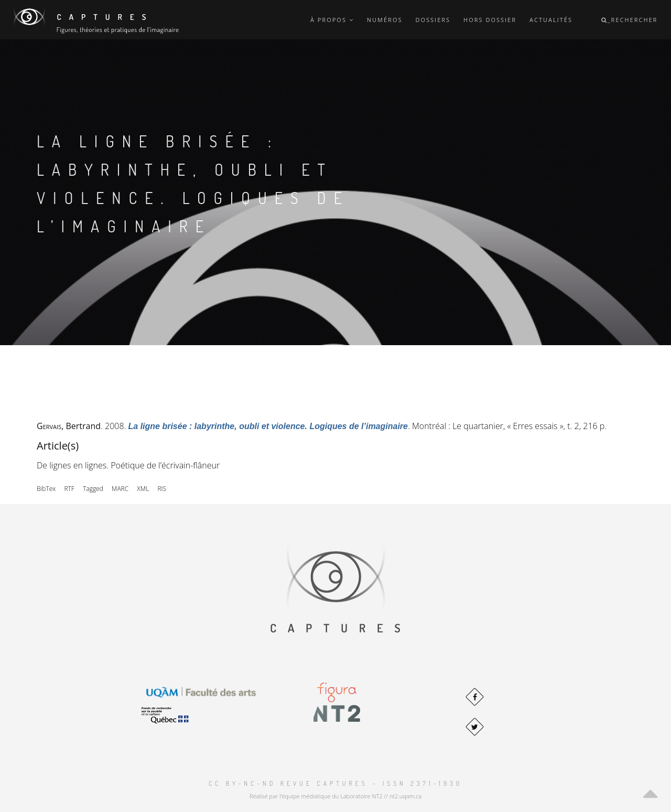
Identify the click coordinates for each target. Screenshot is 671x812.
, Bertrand (69, 426)
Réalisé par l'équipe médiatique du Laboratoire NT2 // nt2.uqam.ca (335, 796)
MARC (120, 489)
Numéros (385, 20)
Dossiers (433, 20)
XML (143, 489)
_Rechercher (630, 20)
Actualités (551, 20)
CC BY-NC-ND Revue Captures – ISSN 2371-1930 (335, 783)
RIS (162, 489)
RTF (69, 489)
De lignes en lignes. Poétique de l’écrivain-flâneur (128, 465)
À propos (332, 20)
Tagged (93, 489)
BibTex (46, 489)
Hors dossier (490, 20)
